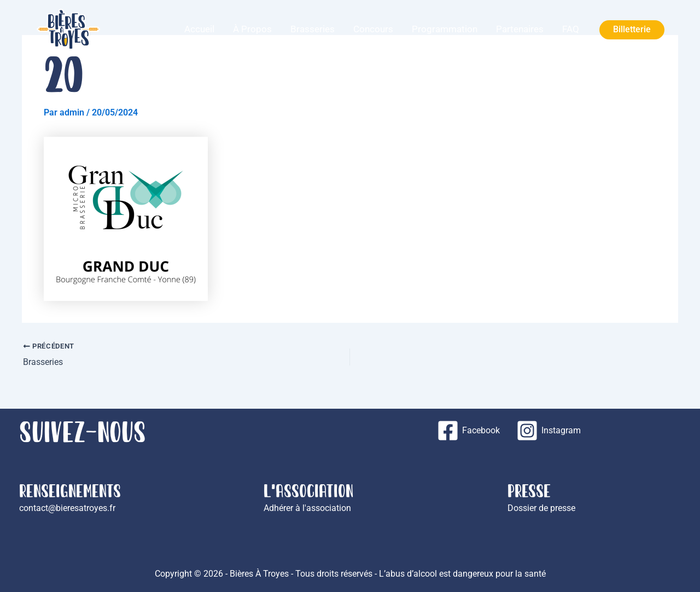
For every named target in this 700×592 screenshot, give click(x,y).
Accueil (263, 29)
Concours (408, 29)
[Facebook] (468, 431)
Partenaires (535, 29)
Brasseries (357, 29)
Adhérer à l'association (307, 508)
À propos (307, 29)
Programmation (469, 29)
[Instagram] (549, 431)
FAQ (576, 29)
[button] (632, 30)
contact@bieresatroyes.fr (67, 508)
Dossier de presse (541, 508)
